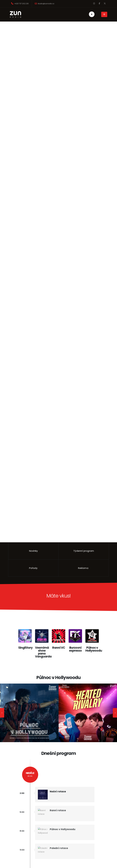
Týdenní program (84, 551)
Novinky (33, 551)
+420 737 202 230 (20, 4)
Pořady (27, 568)
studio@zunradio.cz (45, 4)
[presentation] (2, 713)
